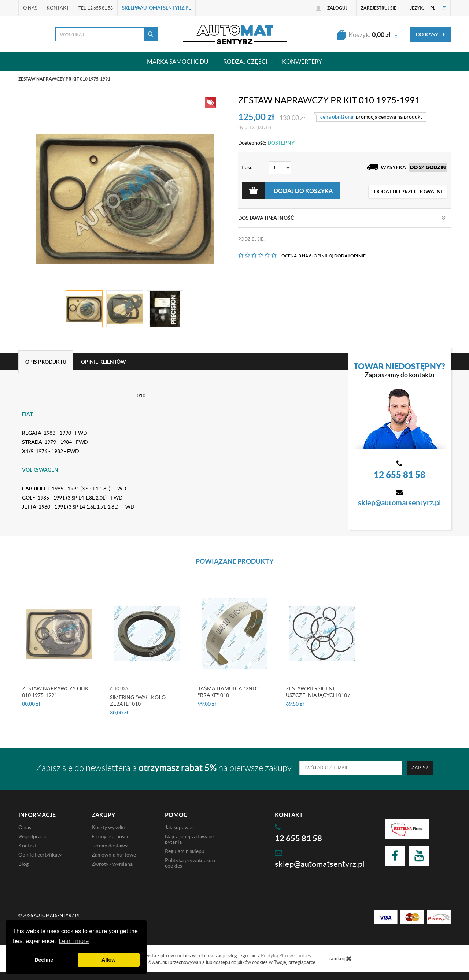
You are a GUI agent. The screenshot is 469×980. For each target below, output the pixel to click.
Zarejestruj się (379, 8)
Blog (23, 864)
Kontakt (58, 8)
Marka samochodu (178, 61)
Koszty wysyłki (108, 827)
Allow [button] (108, 960)
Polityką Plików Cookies (286, 956)
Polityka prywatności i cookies (190, 863)
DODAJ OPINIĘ (350, 256)
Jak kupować (179, 827)
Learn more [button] (74, 941)
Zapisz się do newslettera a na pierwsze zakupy (164, 768)
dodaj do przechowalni (408, 192)
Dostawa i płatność (342, 218)
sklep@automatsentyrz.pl (156, 8)
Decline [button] (44, 960)
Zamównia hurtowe (114, 855)
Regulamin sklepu (185, 851)
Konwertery (302, 61)
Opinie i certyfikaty (40, 855)
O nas (30, 8)
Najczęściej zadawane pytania (189, 839)
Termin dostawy (110, 846)
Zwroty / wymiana (112, 864)
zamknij (340, 958)
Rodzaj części (245, 61)
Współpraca (32, 836)
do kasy (430, 34)
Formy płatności (110, 836)
